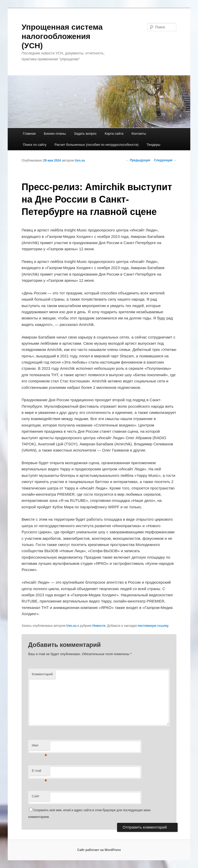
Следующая (165, 160)
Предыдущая (138, 160)
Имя (39, 747)
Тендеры (154, 145)
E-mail (39, 772)
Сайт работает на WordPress (99, 850)
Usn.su (80, 160)
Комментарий (42, 674)
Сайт (36, 796)
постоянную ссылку (153, 626)
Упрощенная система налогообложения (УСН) (62, 36)
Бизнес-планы (55, 134)
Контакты (139, 134)
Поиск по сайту (35, 145)
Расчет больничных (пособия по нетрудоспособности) (97, 145)
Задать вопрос (85, 134)
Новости (99, 626)
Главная (29, 134)
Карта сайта (114, 134)
